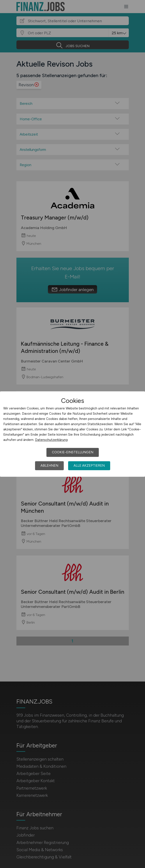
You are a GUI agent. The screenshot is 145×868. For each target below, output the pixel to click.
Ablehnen (49, 466)
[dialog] (72, 434)
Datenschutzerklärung (51, 440)
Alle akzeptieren (89, 466)
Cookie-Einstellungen (73, 452)
